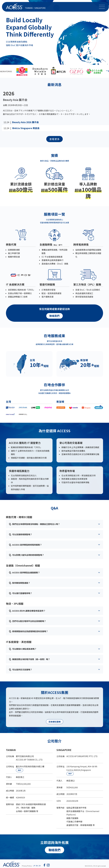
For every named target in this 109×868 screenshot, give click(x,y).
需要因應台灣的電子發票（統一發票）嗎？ (29, 659)
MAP (20, 770)
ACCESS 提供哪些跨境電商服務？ (25, 545)
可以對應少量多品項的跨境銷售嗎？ (26, 555)
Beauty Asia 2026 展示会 (25, 122)
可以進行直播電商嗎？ (21, 593)
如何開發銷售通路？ (20, 583)
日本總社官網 (54, 722)
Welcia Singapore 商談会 (26, 128)
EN (37, 866)
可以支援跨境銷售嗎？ (21, 534)
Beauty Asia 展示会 (15, 100)
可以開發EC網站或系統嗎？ (23, 649)
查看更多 (54, 139)
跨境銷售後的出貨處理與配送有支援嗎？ (28, 631)
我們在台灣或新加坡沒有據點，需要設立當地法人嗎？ (34, 524)
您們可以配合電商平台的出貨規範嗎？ (27, 621)
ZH (40, 866)
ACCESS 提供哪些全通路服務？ (24, 572)
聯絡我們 (54, 316)
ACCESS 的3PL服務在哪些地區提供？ (27, 611)
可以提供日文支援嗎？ (21, 669)
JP (34, 866)
